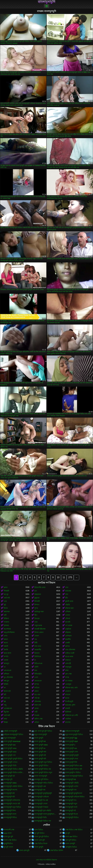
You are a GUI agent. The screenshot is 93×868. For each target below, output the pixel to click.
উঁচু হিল (6, 712)
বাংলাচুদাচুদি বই (70, 811)
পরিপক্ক (37, 698)
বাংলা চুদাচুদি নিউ (71, 762)
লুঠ (5, 605)
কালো (6, 643)
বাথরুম (37, 715)
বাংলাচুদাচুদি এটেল (72, 786)
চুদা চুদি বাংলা (8, 847)
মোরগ (37, 691)
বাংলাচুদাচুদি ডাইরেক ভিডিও (75, 797)
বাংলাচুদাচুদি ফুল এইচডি (43, 811)
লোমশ (37, 636)
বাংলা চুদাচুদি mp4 (71, 741)
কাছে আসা (7, 653)
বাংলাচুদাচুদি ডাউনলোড (12, 800)
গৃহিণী (36, 667)
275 (70, 577)
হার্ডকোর (68, 591)
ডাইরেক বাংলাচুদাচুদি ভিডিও (13, 734)
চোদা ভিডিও (39, 830)
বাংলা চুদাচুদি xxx (71, 748)
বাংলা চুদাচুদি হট (9, 776)
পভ (36, 639)
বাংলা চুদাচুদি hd (40, 741)
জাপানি (68, 622)
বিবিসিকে (38, 657)
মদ (5, 688)
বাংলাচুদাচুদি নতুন (71, 804)
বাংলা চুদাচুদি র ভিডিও (73, 772)
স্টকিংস (6, 619)
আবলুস (6, 663)
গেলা (36, 677)
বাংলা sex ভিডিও (71, 837)
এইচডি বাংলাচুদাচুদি (10, 731)
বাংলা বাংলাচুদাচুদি (41, 776)
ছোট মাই (7, 598)
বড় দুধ (6, 594)
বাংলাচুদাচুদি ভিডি (40, 817)
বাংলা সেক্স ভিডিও (10, 840)
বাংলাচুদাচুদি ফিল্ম (10, 811)
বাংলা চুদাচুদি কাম (40, 752)
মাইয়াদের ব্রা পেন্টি (72, 715)
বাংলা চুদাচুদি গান (10, 755)
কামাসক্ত (7, 612)
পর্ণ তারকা (69, 625)
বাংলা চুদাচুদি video (41, 745)
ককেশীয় (68, 639)
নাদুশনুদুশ (68, 667)
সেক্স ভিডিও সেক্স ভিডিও (74, 830)
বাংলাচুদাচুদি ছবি (9, 797)
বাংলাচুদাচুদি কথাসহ (10, 790)
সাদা (67, 594)
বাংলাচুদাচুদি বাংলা (10, 814)
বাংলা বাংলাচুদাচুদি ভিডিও (74, 776)
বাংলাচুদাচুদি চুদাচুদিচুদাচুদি (43, 793)
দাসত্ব (67, 677)
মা (35, 660)
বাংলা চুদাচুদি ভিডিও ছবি (74, 769)
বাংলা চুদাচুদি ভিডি (10, 766)
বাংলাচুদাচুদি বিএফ (72, 814)
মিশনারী (37, 601)
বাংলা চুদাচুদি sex (10, 745)
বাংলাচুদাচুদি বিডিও (10, 817)
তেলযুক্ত (68, 684)
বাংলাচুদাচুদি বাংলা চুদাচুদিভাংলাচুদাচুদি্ (45, 814)
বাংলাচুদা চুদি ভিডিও (41, 779)
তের (5, 601)
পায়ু (5, 705)
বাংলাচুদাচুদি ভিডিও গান (43, 821)
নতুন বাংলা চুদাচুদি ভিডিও (74, 734)
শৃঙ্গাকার (6, 625)
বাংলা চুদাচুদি (39, 738)
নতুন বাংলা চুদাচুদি (41, 734)
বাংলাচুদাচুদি (47, 2)
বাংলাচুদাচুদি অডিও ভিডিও (44, 783)
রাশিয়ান (6, 674)
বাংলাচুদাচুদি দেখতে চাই (12, 804)
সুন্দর (36, 608)
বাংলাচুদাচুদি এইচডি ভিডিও (13, 786)
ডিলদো (37, 653)
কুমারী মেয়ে (69, 601)
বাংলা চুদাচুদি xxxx (10, 752)
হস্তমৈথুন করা (39, 612)
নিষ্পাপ (37, 605)
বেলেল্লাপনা (8, 708)
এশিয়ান (68, 612)
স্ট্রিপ (36, 615)
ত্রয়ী (5, 615)
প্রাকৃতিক (68, 629)
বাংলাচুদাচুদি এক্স (40, 786)
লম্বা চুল (6, 681)
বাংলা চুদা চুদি (8, 837)
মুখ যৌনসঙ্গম (8, 677)
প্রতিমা (37, 722)
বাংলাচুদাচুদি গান (71, 790)
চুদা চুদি (68, 833)
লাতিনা (37, 688)
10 (58, 577)
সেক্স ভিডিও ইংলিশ (56, 850)
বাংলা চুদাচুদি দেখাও (11, 762)
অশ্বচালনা (38, 594)
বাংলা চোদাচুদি (70, 844)
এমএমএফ (38, 681)
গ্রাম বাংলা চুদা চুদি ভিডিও (43, 731)
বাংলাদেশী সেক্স (9, 830)
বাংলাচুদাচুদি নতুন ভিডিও (12, 807)
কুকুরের (37, 598)
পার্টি (36, 712)
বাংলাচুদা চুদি (8, 779)
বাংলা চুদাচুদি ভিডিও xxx (74, 766)
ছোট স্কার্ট (7, 715)
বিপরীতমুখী (69, 701)
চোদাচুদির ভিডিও (71, 847)
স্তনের (67, 698)
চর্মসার (67, 646)
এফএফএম (7, 670)
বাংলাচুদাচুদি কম (40, 790)
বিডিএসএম (38, 663)
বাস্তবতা (68, 660)
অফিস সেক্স (38, 719)
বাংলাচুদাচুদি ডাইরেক (41, 797)
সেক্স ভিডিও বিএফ (41, 844)
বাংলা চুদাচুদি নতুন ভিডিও (43, 762)
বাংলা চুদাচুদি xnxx (10, 748)
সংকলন (6, 622)
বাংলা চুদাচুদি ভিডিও (41, 766)
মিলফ (6, 608)
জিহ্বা (6, 722)
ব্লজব (6, 587)
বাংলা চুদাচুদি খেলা (72, 752)
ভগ (36, 591)
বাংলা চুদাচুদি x (70, 745)
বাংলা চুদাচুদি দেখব (72, 759)
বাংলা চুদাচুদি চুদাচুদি (72, 755)
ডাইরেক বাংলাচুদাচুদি (72, 731)
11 (64, 577)
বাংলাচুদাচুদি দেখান (41, 804)
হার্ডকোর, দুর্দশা (70, 705)
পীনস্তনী (6, 591)
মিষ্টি (36, 643)
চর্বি (5, 695)
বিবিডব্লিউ (38, 674)
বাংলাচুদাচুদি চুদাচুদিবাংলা (74, 793)
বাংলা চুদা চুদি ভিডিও (42, 837)
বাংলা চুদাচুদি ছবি (40, 759)
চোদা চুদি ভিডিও (71, 840)
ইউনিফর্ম (68, 712)
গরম (36, 622)
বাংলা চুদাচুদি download (12, 741)
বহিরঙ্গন (68, 632)
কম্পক (37, 684)
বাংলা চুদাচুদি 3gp (71, 738)
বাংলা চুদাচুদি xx (40, 748)
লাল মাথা (38, 646)
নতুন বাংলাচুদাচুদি (10, 738)
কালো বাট (7, 691)
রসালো (68, 695)
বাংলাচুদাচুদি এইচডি (72, 783)
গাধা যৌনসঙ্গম (70, 650)
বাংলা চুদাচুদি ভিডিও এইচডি (13, 769)
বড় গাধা (37, 695)
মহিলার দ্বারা (69, 608)
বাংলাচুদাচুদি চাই (9, 793)
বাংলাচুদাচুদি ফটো (71, 807)
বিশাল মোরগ (39, 632)
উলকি (6, 650)
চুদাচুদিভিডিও (8, 844)
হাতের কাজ (69, 657)
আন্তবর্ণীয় (38, 650)
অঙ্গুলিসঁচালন (9, 632)
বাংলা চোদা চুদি (40, 840)
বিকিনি (6, 684)
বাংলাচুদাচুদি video (10, 783)
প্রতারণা (68, 691)
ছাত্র (36, 670)
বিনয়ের (37, 619)
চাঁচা (67, 598)
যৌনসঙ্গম (38, 701)
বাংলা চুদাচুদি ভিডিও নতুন (43, 772)
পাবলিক (68, 719)
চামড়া (6, 639)
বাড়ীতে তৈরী (70, 653)
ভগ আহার (69, 681)
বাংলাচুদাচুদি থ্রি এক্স (41, 800)
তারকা (6, 660)
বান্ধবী (6, 646)
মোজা (36, 708)
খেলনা (68, 615)
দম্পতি (6, 657)
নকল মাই (38, 705)
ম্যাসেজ (68, 722)
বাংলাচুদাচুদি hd (71, 779)
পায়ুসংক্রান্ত (38, 625)
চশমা (67, 670)
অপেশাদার (7, 629)
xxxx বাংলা (8, 833)
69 (5, 701)
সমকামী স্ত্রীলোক (40, 629)
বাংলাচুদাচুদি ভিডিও (72, 817)
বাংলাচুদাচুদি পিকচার (41, 807)
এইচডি (68, 605)
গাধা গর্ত (7, 698)
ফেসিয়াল (68, 636)
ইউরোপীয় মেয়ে (40, 587)
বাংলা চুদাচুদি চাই (40, 755)
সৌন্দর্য (68, 619)
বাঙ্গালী (68, 708)
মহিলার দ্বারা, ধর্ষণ (71, 688)
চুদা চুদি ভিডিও (39, 833)
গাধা (67, 587)
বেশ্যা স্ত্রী (68, 663)
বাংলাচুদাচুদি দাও (71, 800)
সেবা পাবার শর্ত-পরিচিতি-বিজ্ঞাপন (46, 860)
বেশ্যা (6, 636)
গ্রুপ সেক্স (68, 674)
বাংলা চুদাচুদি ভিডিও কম (43, 769)
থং (5, 667)
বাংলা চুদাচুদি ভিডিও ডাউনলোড (15, 772)
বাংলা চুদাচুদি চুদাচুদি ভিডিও (13, 759)
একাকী (67, 643)
